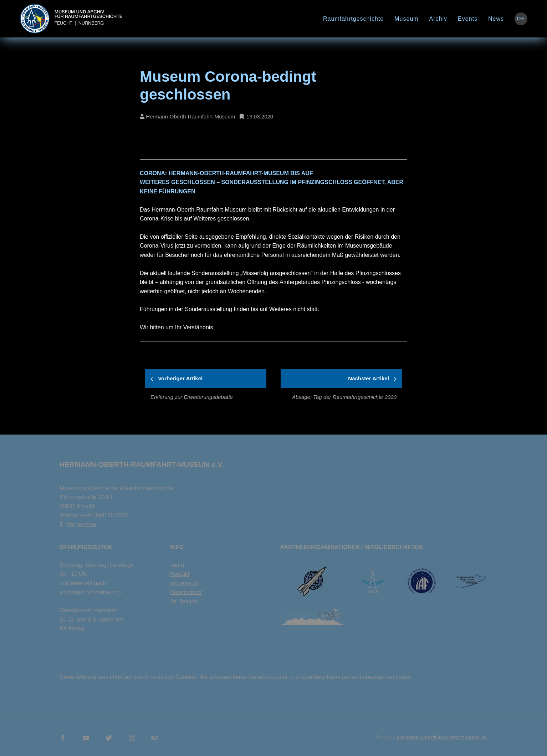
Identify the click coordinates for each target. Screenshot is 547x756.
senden (87, 525)
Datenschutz (186, 592)
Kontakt (180, 574)
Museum (406, 19)
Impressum (184, 583)
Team (177, 565)
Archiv (438, 19)
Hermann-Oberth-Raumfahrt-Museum (441, 737)
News (496, 19)
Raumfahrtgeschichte (353, 19)
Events (468, 19)
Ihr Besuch (184, 601)
